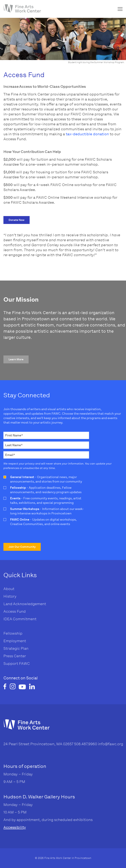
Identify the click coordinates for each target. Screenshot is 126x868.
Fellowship (13, 633)
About (9, 589)
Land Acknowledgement (25, 604)
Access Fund (15, 611)
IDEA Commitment (20, 619)
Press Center (15, 656)
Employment (15, 641)
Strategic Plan (16, 648)
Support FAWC (17, 664)
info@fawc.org (111, 744)
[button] (17, 220)
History (10, 596)
